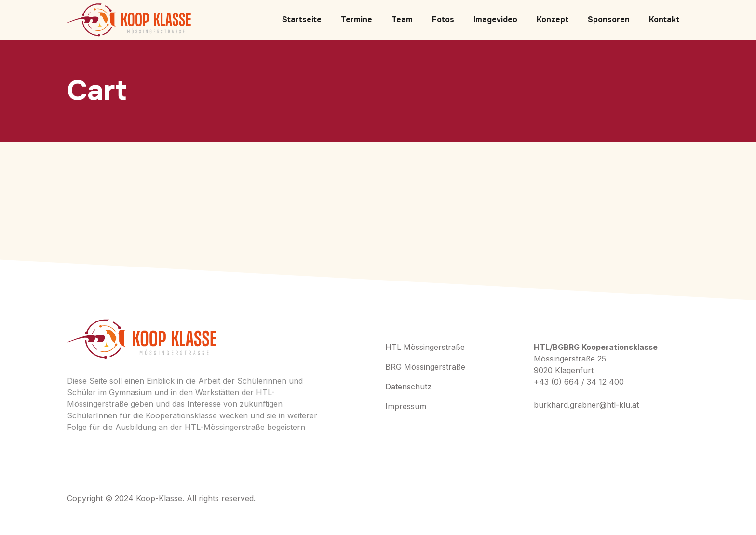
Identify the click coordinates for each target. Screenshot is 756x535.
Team (402, 20)
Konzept (553, 20)
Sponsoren (609, 20)
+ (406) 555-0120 (572, 429)
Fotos (443, 20)
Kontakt (664, 20)
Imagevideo (495, 20)
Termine (357, 20)
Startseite (302, 20)
